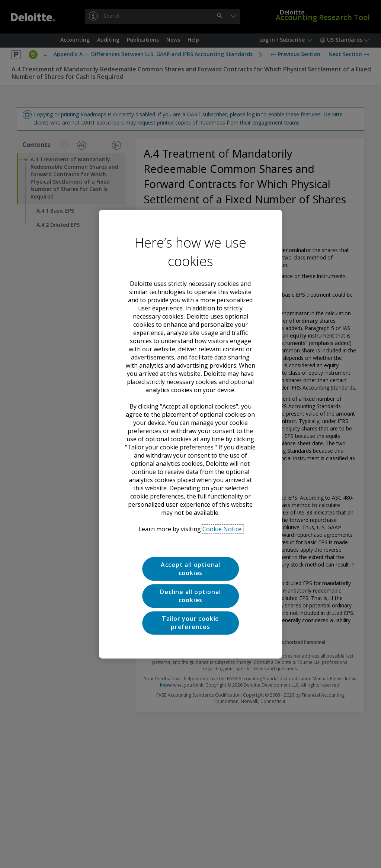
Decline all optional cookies (190, 596)
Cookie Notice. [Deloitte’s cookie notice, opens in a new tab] (222, 529)
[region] (190, 434)
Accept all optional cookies (190, 569)
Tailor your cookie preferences (190, 623)
